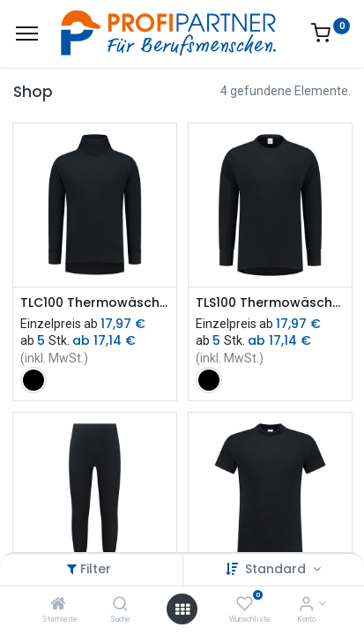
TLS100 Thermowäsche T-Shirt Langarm (270, 303)
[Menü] (27, 34)
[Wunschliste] (245, 605)
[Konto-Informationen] (306, 605)
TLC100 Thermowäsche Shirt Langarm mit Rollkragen (95, 303)
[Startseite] (58, 605)
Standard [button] (277, 569)
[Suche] (120, 605)
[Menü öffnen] (182, 609)
